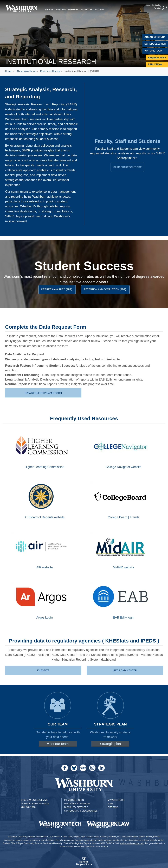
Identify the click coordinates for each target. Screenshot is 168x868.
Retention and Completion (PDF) (106, 290)
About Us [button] (49, 9)
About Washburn (26, 71)
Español (156, 8)
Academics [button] (61, 9)
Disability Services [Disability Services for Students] (76, 807)
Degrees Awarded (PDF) (57, 290)
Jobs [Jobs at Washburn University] (110, 804)
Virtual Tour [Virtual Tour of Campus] (153, 51)
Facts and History (50, 71)
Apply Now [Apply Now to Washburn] (155, 64)
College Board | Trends (124, 517)
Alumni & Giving (152, 5)
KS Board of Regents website (44, 517)
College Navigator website (123, 467)
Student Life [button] (87, 9)
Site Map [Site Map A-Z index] (113, 807)
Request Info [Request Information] (157, 57)
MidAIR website (123, 567)
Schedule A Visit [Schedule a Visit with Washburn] (155, 44)
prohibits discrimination (38, 837)
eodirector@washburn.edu (132, 843)
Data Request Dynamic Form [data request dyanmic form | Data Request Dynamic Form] (43, 393)
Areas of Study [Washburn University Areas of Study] (155, 37)
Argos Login (44, 618)
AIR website (44, 567)
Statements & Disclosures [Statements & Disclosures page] (81, 811)
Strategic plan (110, 744)
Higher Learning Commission (44, 467)
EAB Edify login (124, 618)
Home (9, 71)
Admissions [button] (73, 9)
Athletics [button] (99, 9)
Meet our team (58, 744)
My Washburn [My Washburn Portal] (116, 800)
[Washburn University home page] (21, 9)
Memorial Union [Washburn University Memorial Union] (74, 800)
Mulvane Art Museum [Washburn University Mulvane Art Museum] (77, 804)
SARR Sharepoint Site (129, 167)
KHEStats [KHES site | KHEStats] (43, 670)
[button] (163, 8)
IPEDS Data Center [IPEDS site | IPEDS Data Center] (125, 670)
